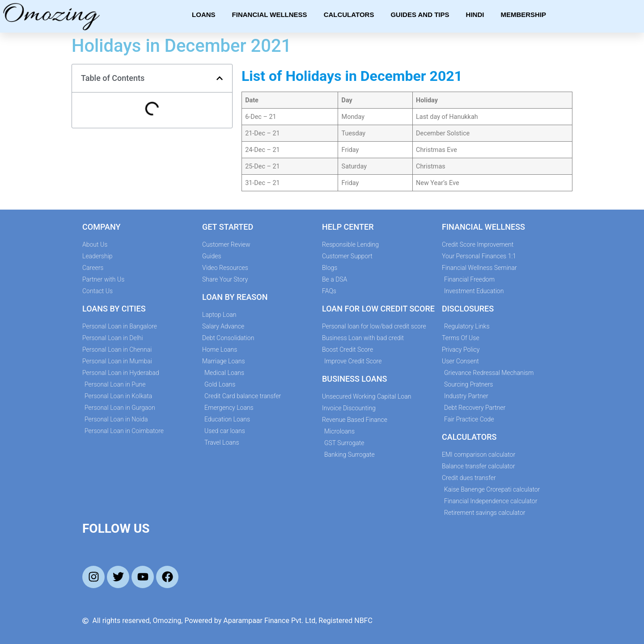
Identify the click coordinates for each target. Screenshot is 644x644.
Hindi (475, 15)
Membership (523, 15)
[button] (220, 78)
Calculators (349, 15)
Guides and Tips (420, 15)
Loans (204, 15)
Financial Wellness (270, 15)
